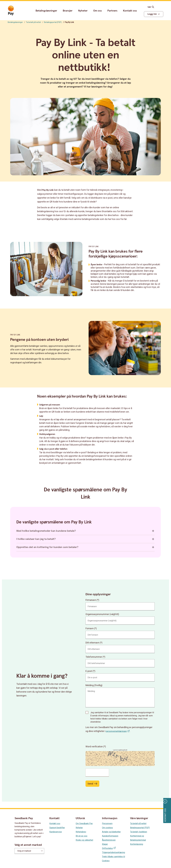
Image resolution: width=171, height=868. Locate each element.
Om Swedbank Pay (84, 823)
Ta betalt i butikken (139, 832)
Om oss (97, 11)
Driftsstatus (107, 848)
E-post (89, 671)
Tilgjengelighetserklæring (113, 852)
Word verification (94, 746)
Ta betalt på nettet (33, 22)
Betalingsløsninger (46, 11)
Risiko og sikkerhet (84, 840)
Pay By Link (94, 247)
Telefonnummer (94, 657)
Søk (151, 7)
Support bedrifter (57, 828)
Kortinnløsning (137, 844)
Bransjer (68, 11)
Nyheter (83, 11)
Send (90, 784)
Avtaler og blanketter (111, 832)
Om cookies (107, 828)
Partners (112, 11)
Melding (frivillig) (94, 685)
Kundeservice (56, 832)
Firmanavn (91, 600)
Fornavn (90, 628)
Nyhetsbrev (81, 832)
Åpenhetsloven (109, 840)
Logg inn (152, 14)
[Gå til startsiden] (11, 11)
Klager (105, 844)
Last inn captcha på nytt (120, 750)
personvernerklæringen (116, 731)
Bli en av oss (82, 836)
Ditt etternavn (92, 643)
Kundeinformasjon (110, 836)
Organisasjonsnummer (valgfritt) (102, 614)
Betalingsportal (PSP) (53, 22)
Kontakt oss (130, 11)
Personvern (107, 823)
